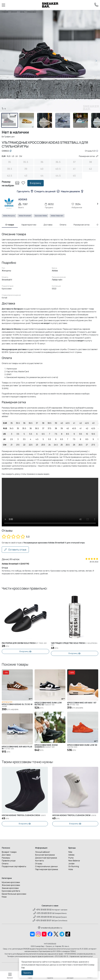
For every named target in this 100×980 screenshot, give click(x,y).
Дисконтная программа (46, 858)
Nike (70, 852)
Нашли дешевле (72, 191)
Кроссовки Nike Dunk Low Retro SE (48, 704)
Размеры (6, 858)
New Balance (74, 861)
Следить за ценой (47, 191)
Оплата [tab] (63, 225)
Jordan (71, 864)
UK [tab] (17, 156)
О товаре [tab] (10, 225)
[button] (96, 61)
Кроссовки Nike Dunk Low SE (82, 746)
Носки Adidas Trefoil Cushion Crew (24, 815)
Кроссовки (32, 12)
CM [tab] (21, 156)
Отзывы (39, 864)
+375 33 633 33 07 (42, 920)
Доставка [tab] (48, 225)
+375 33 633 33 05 (43, 917)
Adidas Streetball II (25, 216)
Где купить (25, 191)
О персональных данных (46, 866)
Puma (71, 858)
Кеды (4, 897)
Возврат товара (9, 852)
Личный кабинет (43, 852)
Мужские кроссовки (11, 882)
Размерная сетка (89, 156)
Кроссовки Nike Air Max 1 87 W (82, 704)
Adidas (71, 855)
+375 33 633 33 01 (43, 913)
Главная (5, 12)
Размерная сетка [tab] (81, 225)
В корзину (36, 183)
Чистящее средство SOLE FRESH (74, 644)
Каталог (14, 12)
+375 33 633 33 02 (42, 910)
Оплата (5, 864)
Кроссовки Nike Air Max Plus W (17, 748)
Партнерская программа (47, 869)
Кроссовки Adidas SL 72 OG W (17, 705)
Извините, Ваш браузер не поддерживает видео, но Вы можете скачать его (50, 502)
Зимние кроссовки (10, 888)
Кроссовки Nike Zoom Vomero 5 (46, 746)
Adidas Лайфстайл (57, 216)
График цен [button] (8, 137)
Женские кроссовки (11, 885)
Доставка (6, 855)
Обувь (22, 12)
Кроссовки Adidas (41, 216)
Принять (27, 973)
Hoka (71, 869)
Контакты (40, 861)
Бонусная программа (45, 855)
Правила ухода (9, 861)
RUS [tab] (9, 156)
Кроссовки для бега (11, 891)
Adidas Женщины (9, 216)
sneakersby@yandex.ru (50, 928)
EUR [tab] (4, 156)
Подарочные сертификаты (14, 866)
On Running (74, 866)
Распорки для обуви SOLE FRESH (24, 643)
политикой (78, 965)
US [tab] (13, 156)
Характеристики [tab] (29, 225)
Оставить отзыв (15, 550)
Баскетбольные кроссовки (14, 894)
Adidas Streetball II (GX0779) (16, 564)
